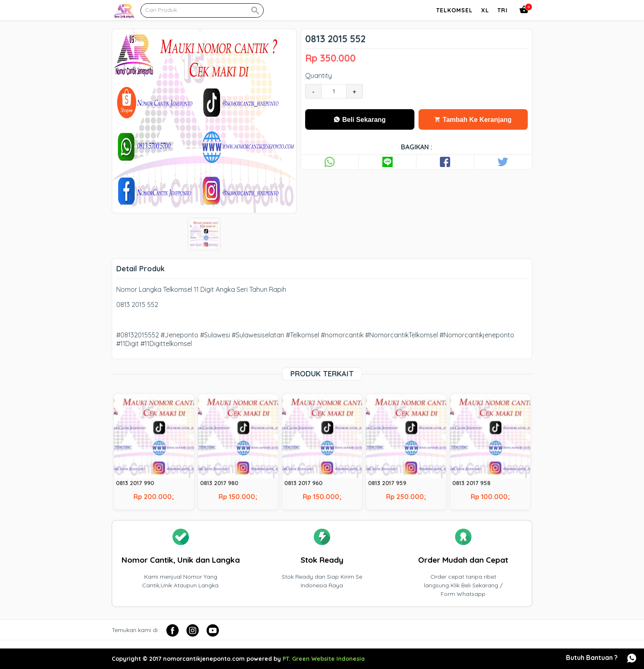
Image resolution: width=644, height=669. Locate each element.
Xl (485, 10)
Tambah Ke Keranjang (473, 120)
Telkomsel (454, 10)
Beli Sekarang (360, 120)
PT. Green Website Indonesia (324, 659)
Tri (503, 10)
